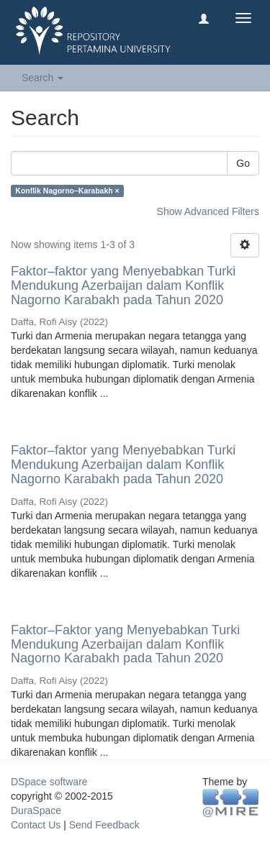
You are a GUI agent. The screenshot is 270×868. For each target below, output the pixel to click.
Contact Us (36, 825)
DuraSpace (36, 810)
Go (243, 163)
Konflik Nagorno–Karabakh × (67, 191)
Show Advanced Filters (208, 211)
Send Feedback (104, 825)
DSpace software (49, 782)
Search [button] (42, 78)
